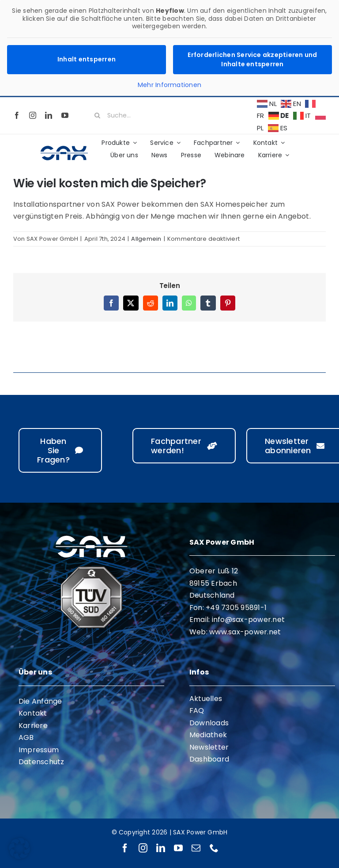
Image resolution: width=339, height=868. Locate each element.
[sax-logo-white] (92, 537)
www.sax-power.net (245, 632)
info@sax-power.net (248, 620)
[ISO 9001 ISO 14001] (91, 570)
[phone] (214, 848)
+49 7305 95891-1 (236, 608)
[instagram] (33, 115)
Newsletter (209, 747)
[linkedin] (49, 115)
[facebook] (17, 115)
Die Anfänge (40, 701)
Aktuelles (206, 699)
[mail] (196, 848)
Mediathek (208, 735)
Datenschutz (41, 762)
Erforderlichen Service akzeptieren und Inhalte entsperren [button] (252, 59)
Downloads (209, 723)
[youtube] (65, 115)
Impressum (39, 750)
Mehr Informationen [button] (169, 85)
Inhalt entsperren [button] (87, 59)
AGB (26, 737)
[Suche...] (169, 115)
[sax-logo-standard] (64, 148)
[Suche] (98, 115)
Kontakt (33, 713)
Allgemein (146, 239)
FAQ (197, 711)
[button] (19, 849)
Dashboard (209, 759)
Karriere (33, 726)
